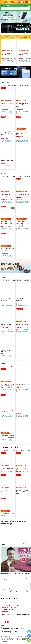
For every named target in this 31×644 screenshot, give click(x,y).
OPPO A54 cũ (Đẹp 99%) (8, 436)
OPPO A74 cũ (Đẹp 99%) (23, 384)
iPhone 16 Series (17, 281)
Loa (29, 450)
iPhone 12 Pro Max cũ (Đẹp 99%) (22, 300)
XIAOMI (4, 174)
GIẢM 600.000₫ (6, 192)
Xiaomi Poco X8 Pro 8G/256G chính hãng (6, 222)
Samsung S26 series (25, 85)
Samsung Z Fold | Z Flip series (9, 85)
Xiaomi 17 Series (6, 176)
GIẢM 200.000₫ (6, 433)
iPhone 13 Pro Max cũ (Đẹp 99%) (7, 325)
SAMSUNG (5, 82)
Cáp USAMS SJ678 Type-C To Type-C (8, 514)
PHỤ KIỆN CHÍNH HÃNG (10, 447)
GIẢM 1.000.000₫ (8, 50)
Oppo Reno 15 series (15, 366)
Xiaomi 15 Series (17, 176)
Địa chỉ (3, 626)
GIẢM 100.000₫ (6, 465)
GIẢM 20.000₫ (6, 511)
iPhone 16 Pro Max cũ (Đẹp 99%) (7, 300)
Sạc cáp (15, 450)
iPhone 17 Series (6, 281)
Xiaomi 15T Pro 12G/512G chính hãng (8, 250)
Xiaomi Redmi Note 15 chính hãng (7, 195)
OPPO (3, 363)
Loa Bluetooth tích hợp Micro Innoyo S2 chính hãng (22, 492)
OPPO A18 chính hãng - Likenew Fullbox (7, 411)
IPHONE (4, 278)
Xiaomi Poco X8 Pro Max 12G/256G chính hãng (9, 54)
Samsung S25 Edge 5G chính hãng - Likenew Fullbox (22, 133)
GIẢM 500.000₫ (22, 100)
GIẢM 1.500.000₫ (24, 50)
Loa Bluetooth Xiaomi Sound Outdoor (6, 491)
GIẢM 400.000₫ (22, 322)
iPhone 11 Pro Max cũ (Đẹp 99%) (7, 351)
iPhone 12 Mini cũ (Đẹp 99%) (22, 325)
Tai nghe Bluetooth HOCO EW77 (8, 469)
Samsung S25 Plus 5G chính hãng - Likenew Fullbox (7, 133)
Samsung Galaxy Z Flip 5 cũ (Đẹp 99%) (7, 161)
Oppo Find (4, 366)
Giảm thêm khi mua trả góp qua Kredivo (8, 61)
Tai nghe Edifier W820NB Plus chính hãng (23, 469)
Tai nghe (23, 450)
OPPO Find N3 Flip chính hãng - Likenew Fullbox (8, 385)
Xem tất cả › (26, 544)
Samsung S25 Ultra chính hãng (8, 104)
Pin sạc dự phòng (6, 450)
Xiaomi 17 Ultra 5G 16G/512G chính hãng (22, 222)
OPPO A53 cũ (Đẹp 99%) (23, 410)
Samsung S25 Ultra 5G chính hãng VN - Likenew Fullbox (23, 105)
